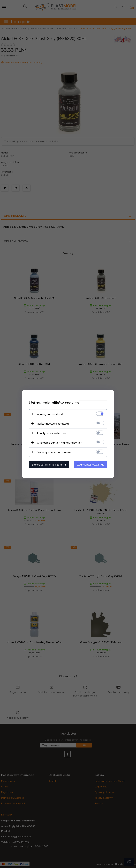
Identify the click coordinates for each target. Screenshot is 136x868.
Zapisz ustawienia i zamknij (49, 464)
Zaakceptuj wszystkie (91, 464)
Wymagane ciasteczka (51, 414)
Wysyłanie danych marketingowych (59, 442)
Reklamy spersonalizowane (54, 452)
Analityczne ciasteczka (51, 433)
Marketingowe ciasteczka (53, 423)
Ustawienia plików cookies (54, 403)
